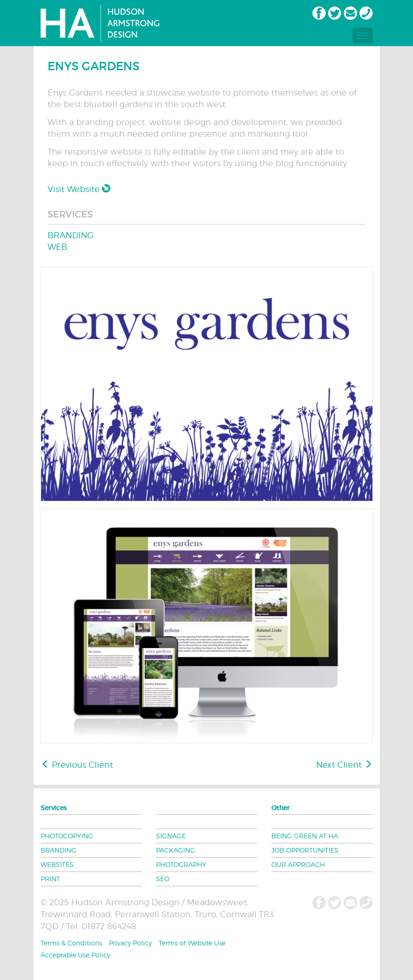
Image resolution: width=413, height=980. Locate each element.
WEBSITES (57, 864)
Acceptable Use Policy (75, 955)
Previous (77, 765)
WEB (57, 247)
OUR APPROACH (298, 864)
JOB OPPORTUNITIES (305, 850)
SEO (163, 879)
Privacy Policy (130, 943)
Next (344, 765)
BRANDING (71, 235)
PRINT (50, 879)
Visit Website (79, 189)
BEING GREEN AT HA (305, 836)
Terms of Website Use (192, 943)
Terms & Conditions (71, 943)
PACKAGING (176, 850)
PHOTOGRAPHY (181, 864)
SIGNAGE (171, 836)
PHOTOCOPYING (67, 836)
